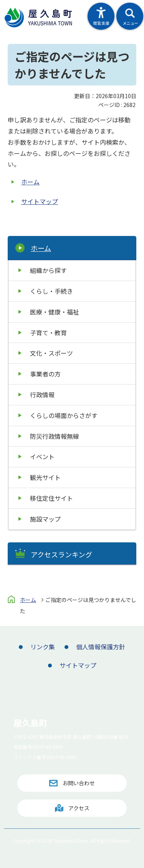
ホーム (30, 182)
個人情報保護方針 (101, 647)
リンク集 (43, 647)
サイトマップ (40, 201)
